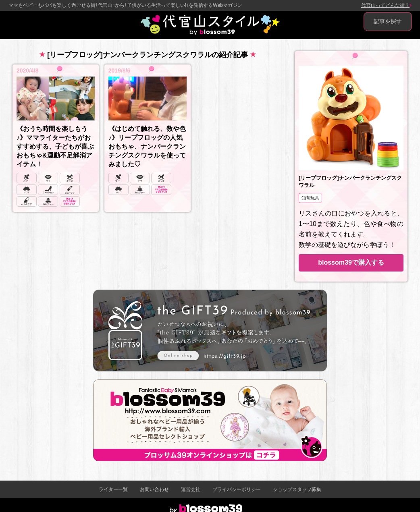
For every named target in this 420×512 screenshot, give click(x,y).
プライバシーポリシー (237, 489)
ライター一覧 (113, 489)
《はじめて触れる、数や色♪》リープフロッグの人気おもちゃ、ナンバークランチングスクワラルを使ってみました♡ (147, 146)
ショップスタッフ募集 (297, 489)
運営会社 (191, 489)
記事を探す (388, 21)
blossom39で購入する (351, 262)
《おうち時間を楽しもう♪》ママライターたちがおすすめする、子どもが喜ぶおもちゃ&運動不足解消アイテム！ (55, 146)
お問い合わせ (154, 489)
